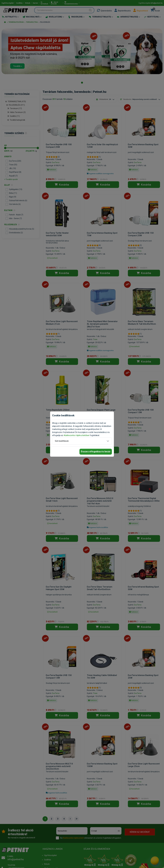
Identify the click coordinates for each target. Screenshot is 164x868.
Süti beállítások (62, 441)
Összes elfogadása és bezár (96, 452)
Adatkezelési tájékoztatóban (76, 435)
